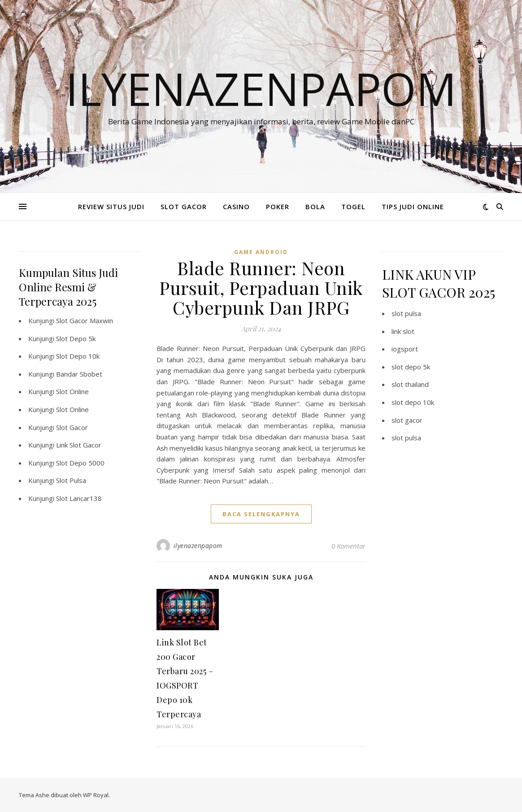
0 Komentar (348, 546)
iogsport (405, 349)
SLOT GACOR (184, 206)
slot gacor (407, 420)
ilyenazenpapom (198, 546)
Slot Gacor (72, 427)
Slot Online (72, 391)
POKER (278, 206)
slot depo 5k (411, 367)
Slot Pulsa (71, 480)
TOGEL (353, 206)
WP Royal (96, 795)
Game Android (261, 252)
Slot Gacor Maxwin (85, 320)
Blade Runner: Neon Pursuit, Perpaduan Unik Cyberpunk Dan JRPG (261, 287)
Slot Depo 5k (76, 338)
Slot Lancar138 (79, 498)
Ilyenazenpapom (261, 88)
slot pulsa (406, 313)
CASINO (236, 206)
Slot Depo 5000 (80, 463)
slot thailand (410, 384)
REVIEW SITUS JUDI (111, 206)
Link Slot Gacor (79, 445)
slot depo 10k (413, 402)
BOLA (315, 206)
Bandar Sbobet (79, 374)
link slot (403, 331)
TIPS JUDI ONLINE (413, 206)
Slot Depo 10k (78, 356)
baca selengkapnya (261, 514)
